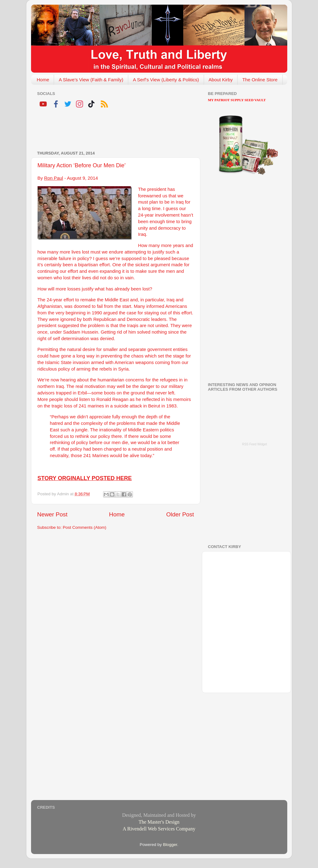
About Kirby (221, 80)
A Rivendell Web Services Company (159, 829)
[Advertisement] (110, 130)
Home (43, 80)
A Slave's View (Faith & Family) (91, 80)
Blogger (170, 845)
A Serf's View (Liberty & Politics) (166, 80)
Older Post (180, 514)
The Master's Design (159, 822)
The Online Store (260, 80)
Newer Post (52, 514)
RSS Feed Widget (254, 444)
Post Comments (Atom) (84, 527)
